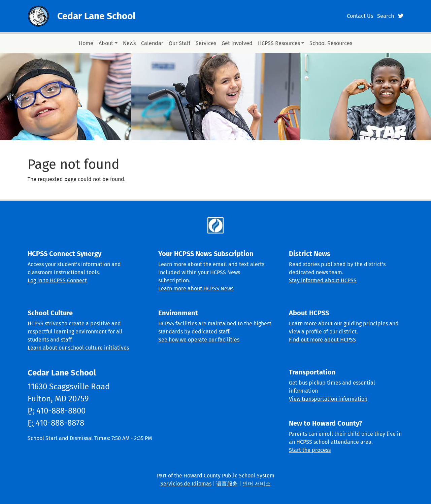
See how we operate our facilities (199, 340)
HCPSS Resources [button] (279, 43)
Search (386, 16)
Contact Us (360, 16)
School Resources (331, 43)
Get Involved (237, 43)
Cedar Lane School (96, 16)
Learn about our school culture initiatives (78, 348)
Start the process (310, 450)
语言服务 (227, 484)
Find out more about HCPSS (322, 340)
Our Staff (179, 43)
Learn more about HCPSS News (196, 289)
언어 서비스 (257, 484)
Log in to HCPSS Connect (57, 280)
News (129, 43)
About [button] (106, 43)
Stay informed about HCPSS (323, 280)
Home (86, 43)
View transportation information (328, 399)
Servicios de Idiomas (186, 484)
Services (206, 43)
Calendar (152, 43)
